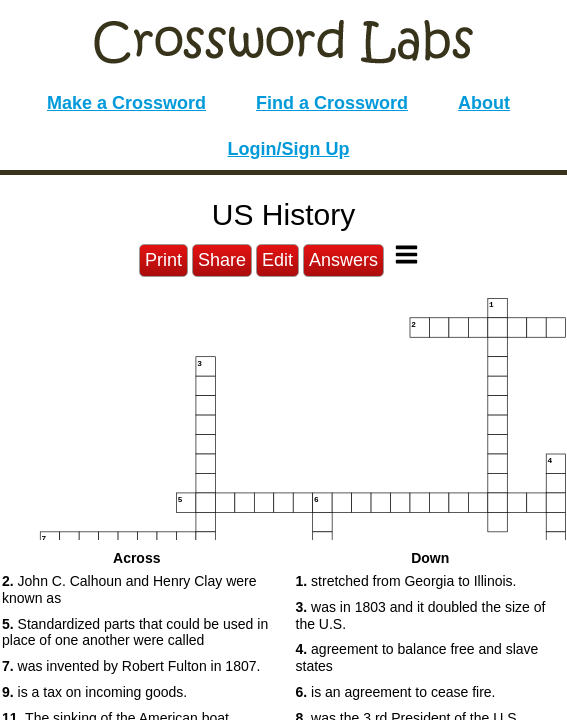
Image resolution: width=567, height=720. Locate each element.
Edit (277, 260)
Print (163, 260)
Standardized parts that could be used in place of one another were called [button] (135, 632)
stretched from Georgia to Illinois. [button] (406, 581)
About (484, 103)
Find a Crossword (332, 103)
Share (222, 260)
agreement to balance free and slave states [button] (417, 657)
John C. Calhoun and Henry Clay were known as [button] (129, 589)
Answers (343, 260)
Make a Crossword (126, 103)
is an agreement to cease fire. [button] (396, 692)
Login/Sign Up (289, 149)
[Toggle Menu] (406, 254)
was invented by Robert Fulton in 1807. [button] (131, 666)
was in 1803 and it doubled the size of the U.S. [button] (421, 615)
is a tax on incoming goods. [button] (94, 692)
